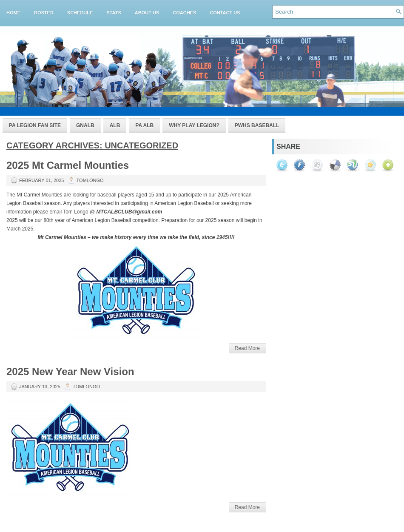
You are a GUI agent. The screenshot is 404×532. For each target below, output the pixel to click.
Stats (114, 13)
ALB (115, 125)
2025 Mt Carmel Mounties (68, 165)
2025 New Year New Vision (70, 371)
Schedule (80, 13)
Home (13, 13)
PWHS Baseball (257, 125)
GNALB (85, 125)
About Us (147, 13)
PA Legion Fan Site (35, 125)
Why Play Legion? (194, 125)
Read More (247, 348)
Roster (44, 13)
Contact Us (225, 13)
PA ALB (144, 125)
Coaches (184, 13)
